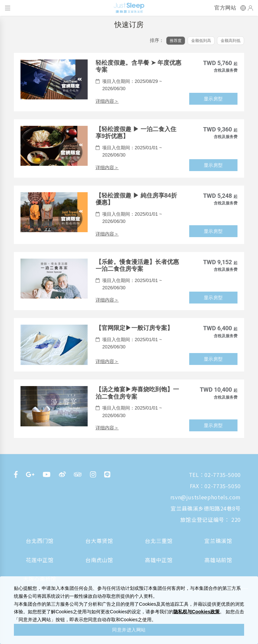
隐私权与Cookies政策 (196, 612)
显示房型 (213, 99)
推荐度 (176, 41)
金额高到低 (231, 41)
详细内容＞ (107, 101)
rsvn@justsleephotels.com (206, 497)
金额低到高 (201, 41)
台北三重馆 (159, 541)
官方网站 (225, 8)
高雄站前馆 (218, 560)
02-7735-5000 (223, 475)
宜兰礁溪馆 (218, 541)
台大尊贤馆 (99, 541)
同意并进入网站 (129, 630)
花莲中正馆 (40, 560)
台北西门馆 (40, 541)
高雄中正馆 (159, 560)
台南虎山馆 (99, 560)
